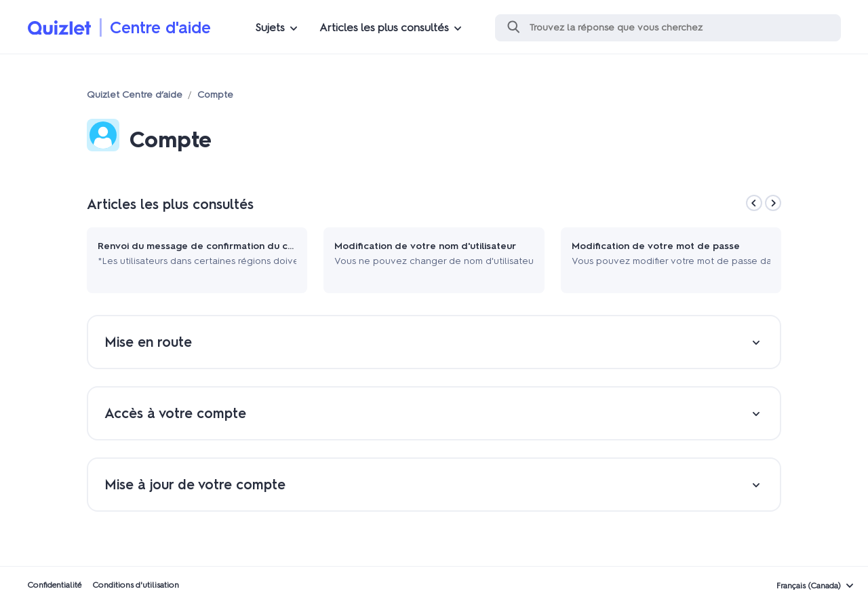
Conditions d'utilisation (136, 585)
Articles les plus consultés (384, 27)
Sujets (270, 27)
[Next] (773, 203)
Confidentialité (54, 585)
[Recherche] (668, 28)
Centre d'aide (160, 27)
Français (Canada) (809, 586)
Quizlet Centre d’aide (135, 95)
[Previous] (754, 203)
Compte (215, 95)
